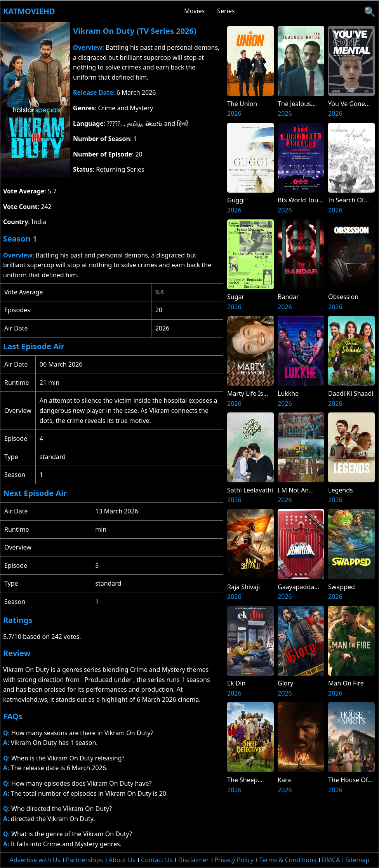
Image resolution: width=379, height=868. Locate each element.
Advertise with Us (35, 860)
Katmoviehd (29, 11)
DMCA (331, 860)
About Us (122, 860)
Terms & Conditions (288, 860)
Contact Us (157, 860)
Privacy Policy (234, 860)
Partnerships (85, 860)
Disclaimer (194, 860)
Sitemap (358, 860)
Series (226, 11)
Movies (194, 11)
